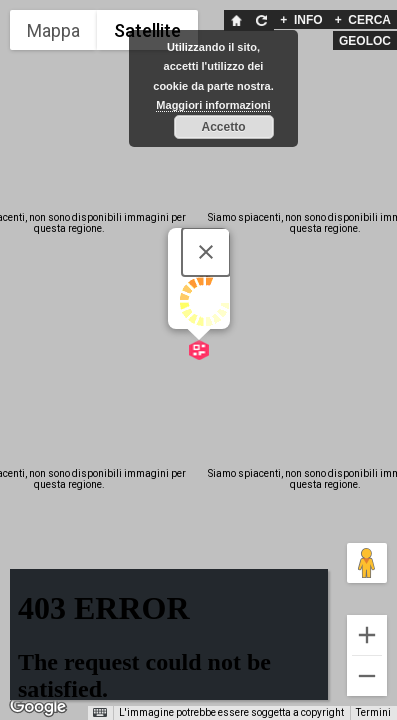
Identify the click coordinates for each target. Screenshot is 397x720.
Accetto (223, 127)
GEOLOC (365, 41)
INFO (301, 20)
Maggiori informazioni (213, 105)
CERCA (363, 20)
